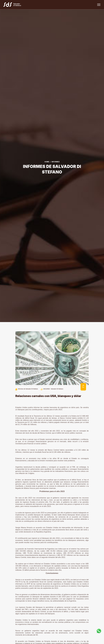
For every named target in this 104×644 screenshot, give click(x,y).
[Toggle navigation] (99, 5)
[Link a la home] (14, 5)
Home (47, 162)
